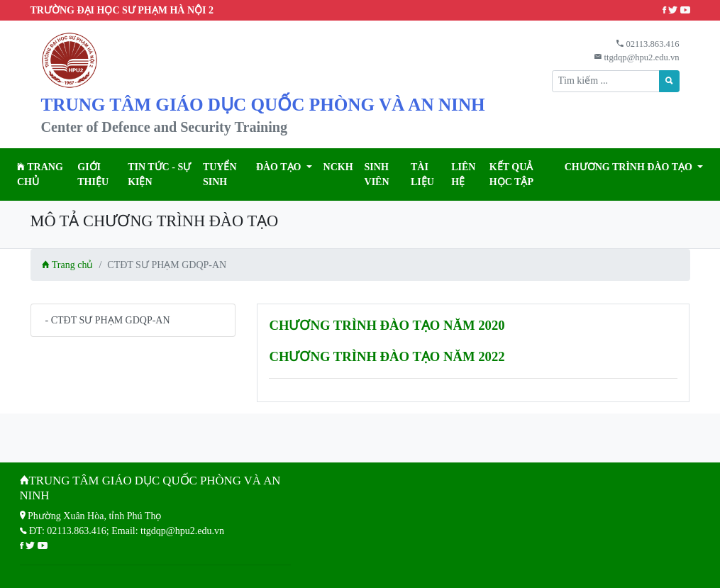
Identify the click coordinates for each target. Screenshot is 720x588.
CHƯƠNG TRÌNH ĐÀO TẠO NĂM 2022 (387, 356)
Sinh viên (377, 174)
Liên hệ (463, 174)
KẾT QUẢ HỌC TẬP (511, 174)
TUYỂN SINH (220, 174)
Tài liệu (422, 174)
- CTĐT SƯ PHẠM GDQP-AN (108, 320)
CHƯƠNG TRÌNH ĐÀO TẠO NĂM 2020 (387, 325)
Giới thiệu (93, 174)
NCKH (338, 167)
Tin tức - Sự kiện (159, 174)
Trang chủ (40, 174)
